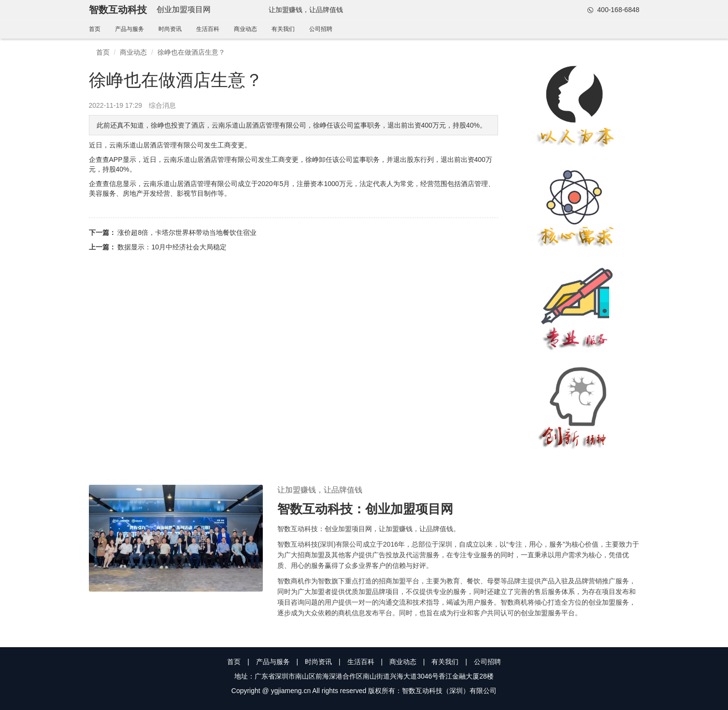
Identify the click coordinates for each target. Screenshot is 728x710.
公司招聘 (321, 29)
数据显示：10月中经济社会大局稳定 (172, 247)
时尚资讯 (170, 29)
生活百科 (208, 29)
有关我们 (283, 29)
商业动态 (245, 29)
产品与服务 (129, 29)
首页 (95, 29)
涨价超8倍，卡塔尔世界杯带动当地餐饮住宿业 (187, 232)
